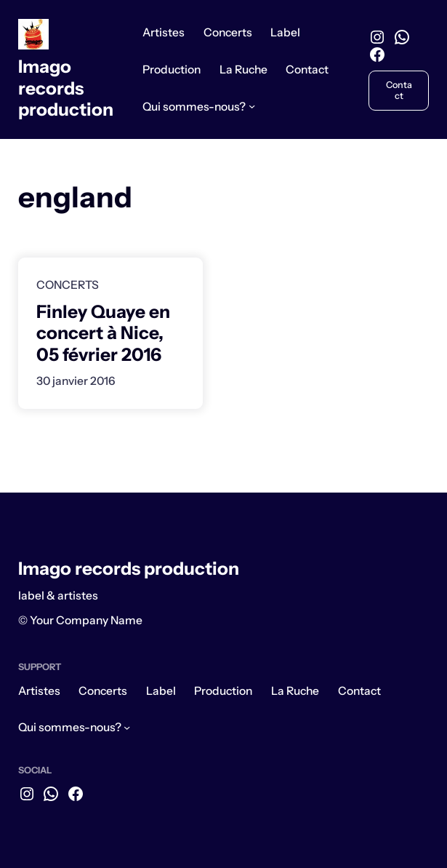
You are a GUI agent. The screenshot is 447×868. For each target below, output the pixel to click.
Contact (399, 90)
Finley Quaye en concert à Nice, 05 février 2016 (103, 333)
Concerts (68, 285)
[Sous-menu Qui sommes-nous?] (252, 106)
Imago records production (66, 88)
